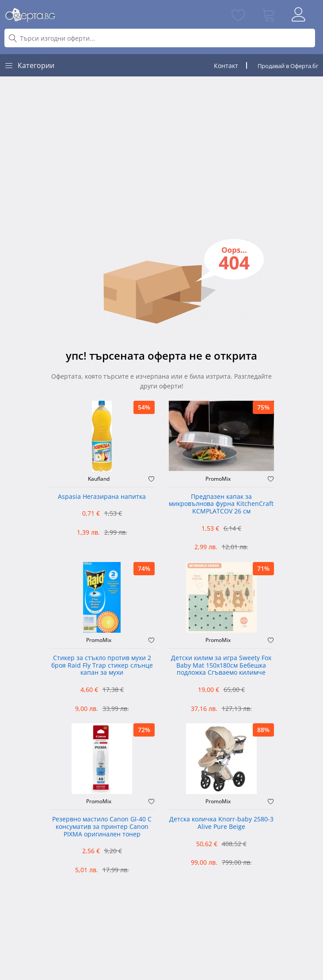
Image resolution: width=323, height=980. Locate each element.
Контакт (226, 66)
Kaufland (99, 479)
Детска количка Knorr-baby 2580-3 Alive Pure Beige (221, 823)
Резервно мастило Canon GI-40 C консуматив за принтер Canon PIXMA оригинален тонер (102, 827)
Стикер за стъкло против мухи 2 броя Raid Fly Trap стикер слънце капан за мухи (102, 666)
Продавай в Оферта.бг (288, 66)
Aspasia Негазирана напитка (102, 497)
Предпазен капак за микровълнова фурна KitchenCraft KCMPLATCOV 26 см (221, 504)
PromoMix (218, 479)
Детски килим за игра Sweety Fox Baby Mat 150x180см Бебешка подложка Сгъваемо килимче (221, 666)
